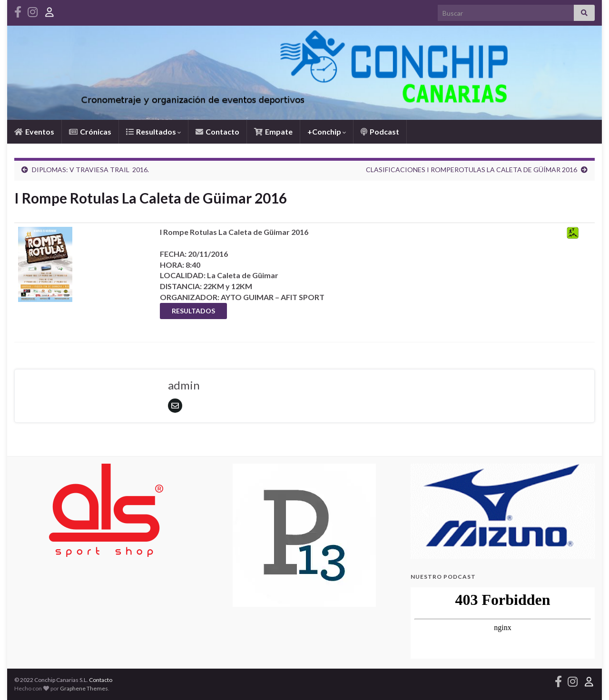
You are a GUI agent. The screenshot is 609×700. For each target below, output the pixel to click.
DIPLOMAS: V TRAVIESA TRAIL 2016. (90, 170)
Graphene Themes (84, 688)
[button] (425, 511)
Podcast (380, 131)
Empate (273, 131)
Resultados (153, 131)
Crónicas (90, 131)
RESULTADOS (193, 311)
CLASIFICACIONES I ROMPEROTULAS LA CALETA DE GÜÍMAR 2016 (471, 170)
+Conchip (327, 131)
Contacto (217, 131)
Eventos (34, 131)
